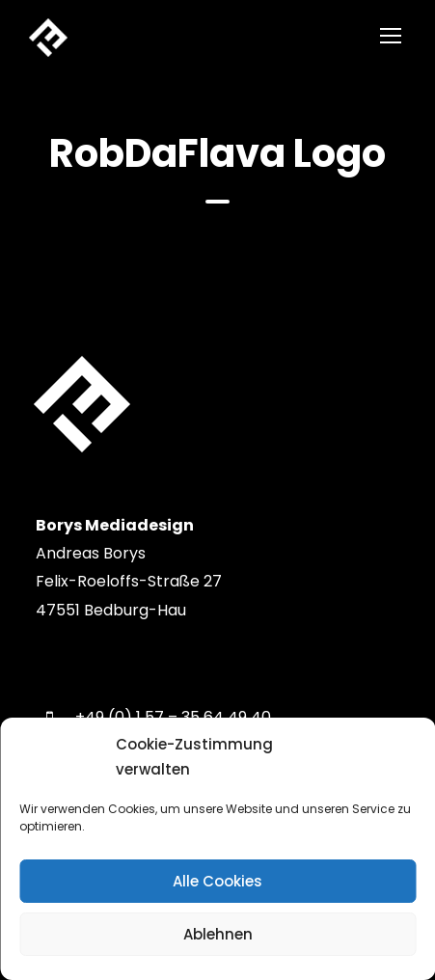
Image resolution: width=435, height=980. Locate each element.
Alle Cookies (217, 881)
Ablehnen (218, 934)
